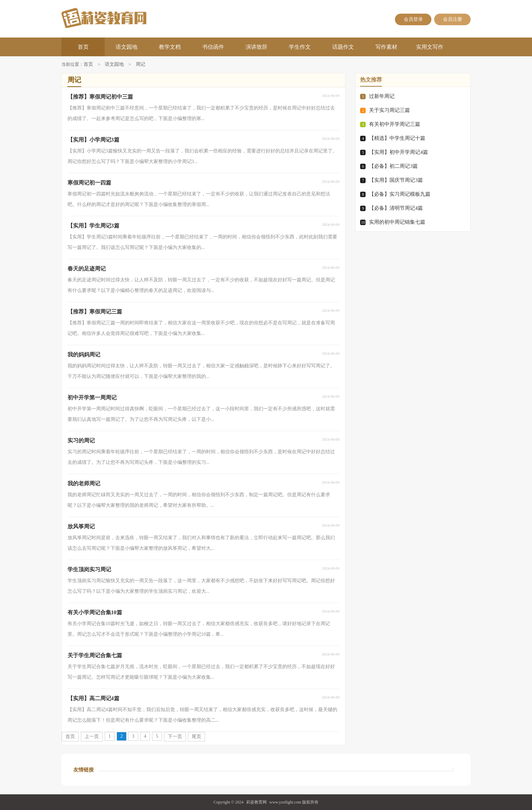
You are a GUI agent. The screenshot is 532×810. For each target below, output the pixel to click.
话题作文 (343, 47)
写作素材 (386, 47)
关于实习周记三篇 (389, 110)
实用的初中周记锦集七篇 (397, 222)
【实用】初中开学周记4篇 (398, 152)
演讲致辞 (256, 47)
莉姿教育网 (256, 802)
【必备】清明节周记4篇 (396, 208)
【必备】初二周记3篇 (393, 166)
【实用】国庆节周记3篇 (396, 180)
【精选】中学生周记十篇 (397, 138)
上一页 (92, 737)
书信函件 (213, 47)
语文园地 (127, 47)
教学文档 (170, 47)
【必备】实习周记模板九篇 (400, 194)
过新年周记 (382, 96)
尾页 (196, 737)
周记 (141, 65)
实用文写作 (430, 47)
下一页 (175, 737)
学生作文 (300, 47)
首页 (83, 47)
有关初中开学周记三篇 (395, 124)
